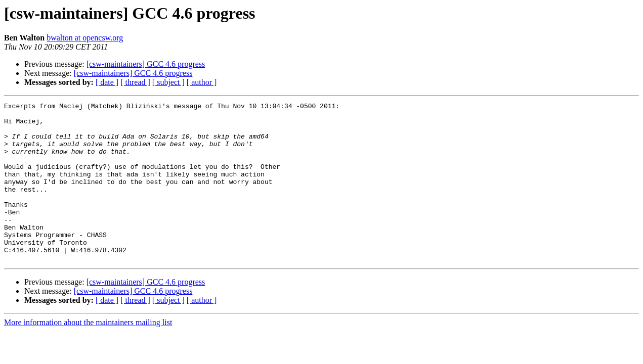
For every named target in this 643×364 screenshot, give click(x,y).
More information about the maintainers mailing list (88, 354)
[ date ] (107, 82)
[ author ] (202, 82)
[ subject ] (168, 82)
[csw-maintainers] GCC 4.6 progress (146, 64)
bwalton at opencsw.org (85, 38)
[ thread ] (135, 82)
